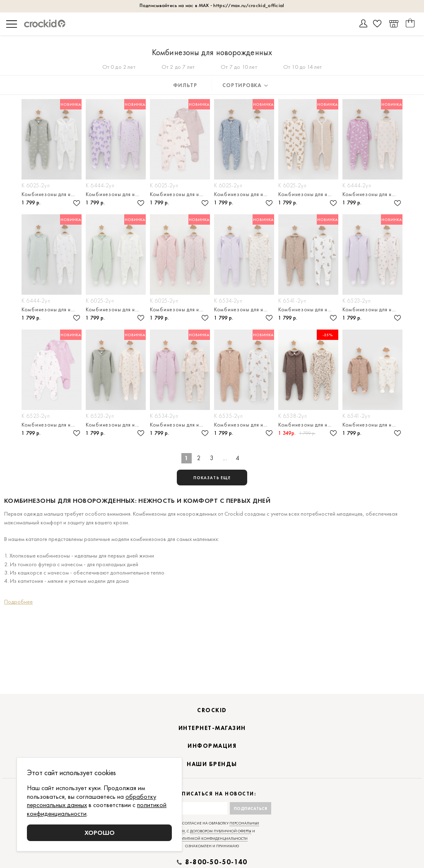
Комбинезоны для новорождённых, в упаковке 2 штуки (52, 194)
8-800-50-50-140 (216, 862)
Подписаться (251, 809)
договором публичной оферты (221, 831)
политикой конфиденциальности (212, 839)
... (225, 458)
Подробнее (18, 601)
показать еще (212, 478)
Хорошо (100, 833)
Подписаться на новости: (212, 794)
